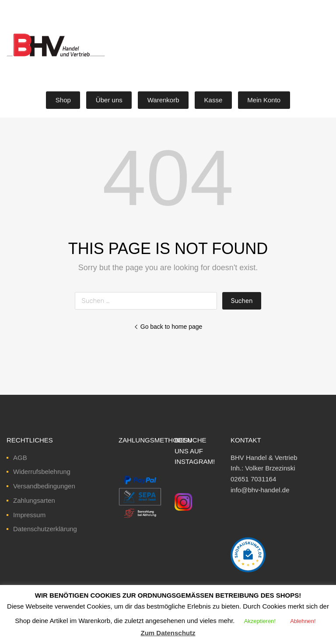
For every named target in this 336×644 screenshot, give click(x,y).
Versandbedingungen (44, 486)
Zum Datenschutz (168, 633)
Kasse (213, 100)
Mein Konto (264, 100)
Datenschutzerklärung (45, 529)
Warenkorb (163, 100)
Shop (63, 100)
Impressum (29, 515)
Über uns (109, 100)
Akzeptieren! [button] (260, 621)
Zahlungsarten (34, 500)
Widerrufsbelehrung (42, 472)
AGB (20, 458)
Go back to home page (168, 327)
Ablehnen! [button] (303, 621)
